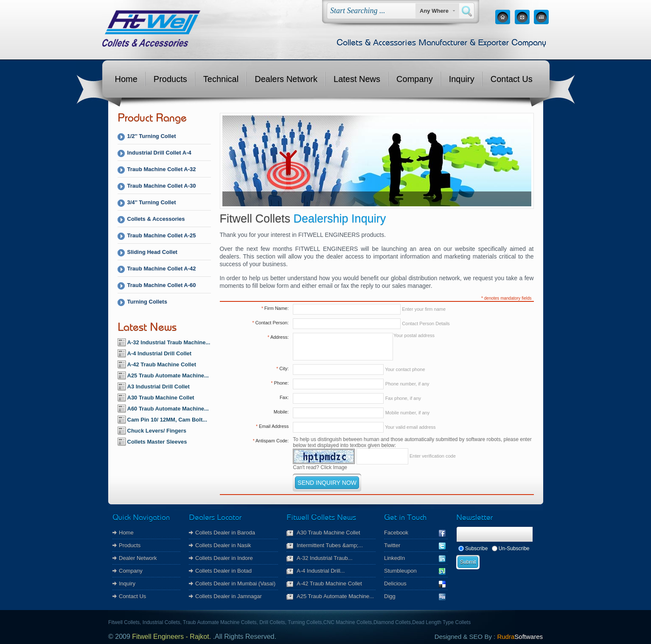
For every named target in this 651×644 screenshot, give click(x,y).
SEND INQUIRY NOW (327, 483)
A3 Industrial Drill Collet (159, 387)
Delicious (415, 584)
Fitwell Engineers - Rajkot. (171, 637)
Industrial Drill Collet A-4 (159, 153)
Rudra (520, 637)
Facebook (415, 533)
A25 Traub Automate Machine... (168, 375)
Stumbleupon (415, 571)
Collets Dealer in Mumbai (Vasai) (235, 584)
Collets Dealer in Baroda (225, 533)
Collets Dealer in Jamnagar (229, 596)
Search (467, 11)
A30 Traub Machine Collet (161, 398)
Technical (221, 79)
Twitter (415, 545)
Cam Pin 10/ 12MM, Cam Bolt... (167, 420)
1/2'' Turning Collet (152, 136)
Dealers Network (286, 79)
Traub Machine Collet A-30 (162, 186)
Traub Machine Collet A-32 (162, 169)
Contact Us (512, 79)
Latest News (357, 79)
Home (126, 79)
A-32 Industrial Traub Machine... (169, 342)
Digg (415, 596)
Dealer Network (138, 558)
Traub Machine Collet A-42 (162, 269)
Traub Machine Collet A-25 (162, 235)
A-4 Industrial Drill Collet (160, 353)
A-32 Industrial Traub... (325, 558)
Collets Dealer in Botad (223, 571)
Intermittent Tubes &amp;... (330, 545)
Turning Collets (147, 302)
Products (170, 79)
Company (415, 79)
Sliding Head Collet (152, 252)
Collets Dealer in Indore (224, 558)
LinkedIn (415, 558)
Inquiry (462, 79)
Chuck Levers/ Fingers (157, 431)
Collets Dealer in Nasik (223, 545)
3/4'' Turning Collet (152, 202)
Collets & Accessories (156, 219)
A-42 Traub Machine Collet (162, 364)
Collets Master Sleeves (157, 442)
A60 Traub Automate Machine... (168, 409)
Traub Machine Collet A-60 (162, 285)
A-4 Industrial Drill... (321, 571)
